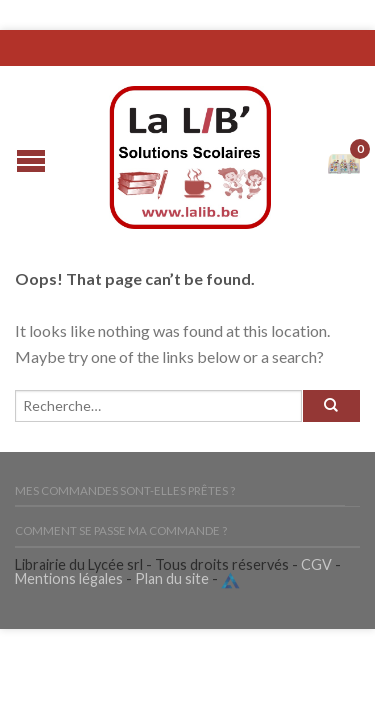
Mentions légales (69, 578)
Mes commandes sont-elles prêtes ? (125, 490)
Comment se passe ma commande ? (121, 530)
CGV (316, 564)
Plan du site (172, 578)
